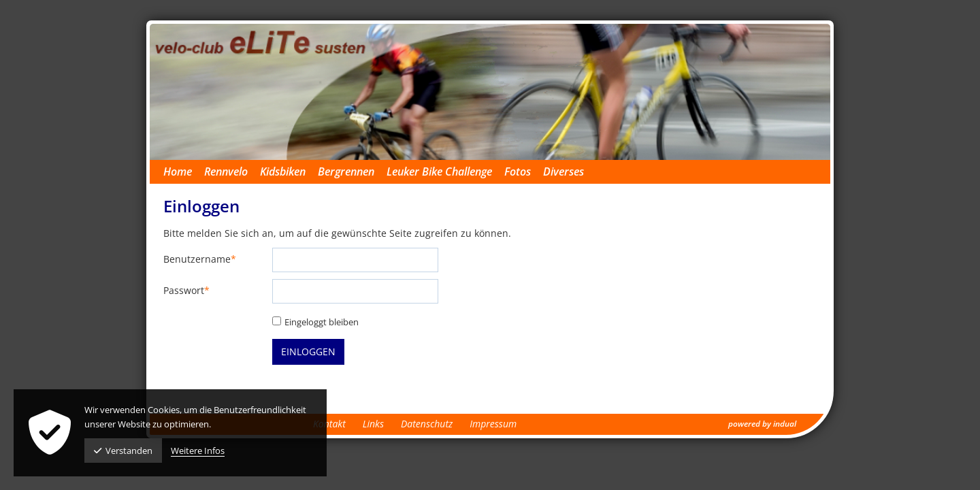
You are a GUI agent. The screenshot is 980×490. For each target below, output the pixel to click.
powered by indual (762, 424)
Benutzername (200, 260)
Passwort (186, 291)
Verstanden (123, 451)
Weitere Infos (198, 451)
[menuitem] (184, 172)
